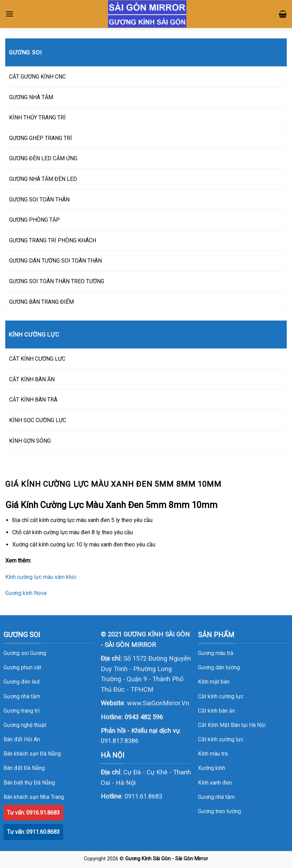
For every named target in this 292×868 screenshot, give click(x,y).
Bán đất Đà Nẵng (24, 768)
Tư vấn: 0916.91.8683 (33, 813)
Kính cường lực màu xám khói (41, 577)
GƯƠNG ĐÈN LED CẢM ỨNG (43, 158)
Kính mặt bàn (214, 682)
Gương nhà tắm (216, 797)
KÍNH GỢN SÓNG (30, 441)
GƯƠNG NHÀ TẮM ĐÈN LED (43, 179)
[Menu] (9, 14)
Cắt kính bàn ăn (216, 711)
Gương (38, 653)
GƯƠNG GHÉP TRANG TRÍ (41, 138)
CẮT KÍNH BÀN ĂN (32, 379)
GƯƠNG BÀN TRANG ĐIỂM (41, 302)
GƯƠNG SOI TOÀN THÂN (39, 200)
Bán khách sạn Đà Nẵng (32, 754)
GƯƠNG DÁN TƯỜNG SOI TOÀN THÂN (55, 261)
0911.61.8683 (143, 796)
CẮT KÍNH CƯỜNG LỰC (37, 359)
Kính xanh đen (215, 783)
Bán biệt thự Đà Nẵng (29, 783)
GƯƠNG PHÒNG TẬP (34, 220)
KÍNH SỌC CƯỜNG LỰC (38, 420)
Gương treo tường (219, 811)
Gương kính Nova (26, 593)
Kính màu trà (213, 754)
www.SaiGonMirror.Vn (158, 703)
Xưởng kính (212, 768)
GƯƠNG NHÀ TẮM (31, 97)
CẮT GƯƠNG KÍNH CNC (37, 77)
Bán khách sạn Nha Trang (34, 797)
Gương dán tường (219, 667)
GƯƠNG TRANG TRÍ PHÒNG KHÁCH (53, 240)
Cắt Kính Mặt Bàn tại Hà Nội (232, 725)
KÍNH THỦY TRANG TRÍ (37, 117)
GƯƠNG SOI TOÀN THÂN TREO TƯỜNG (57, 281)
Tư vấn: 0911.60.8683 (33, 832)
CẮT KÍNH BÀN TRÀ (33, 400)
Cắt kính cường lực (221, 696)
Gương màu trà (216, 653)
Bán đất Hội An (22, 739)
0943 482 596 (144, 717)
